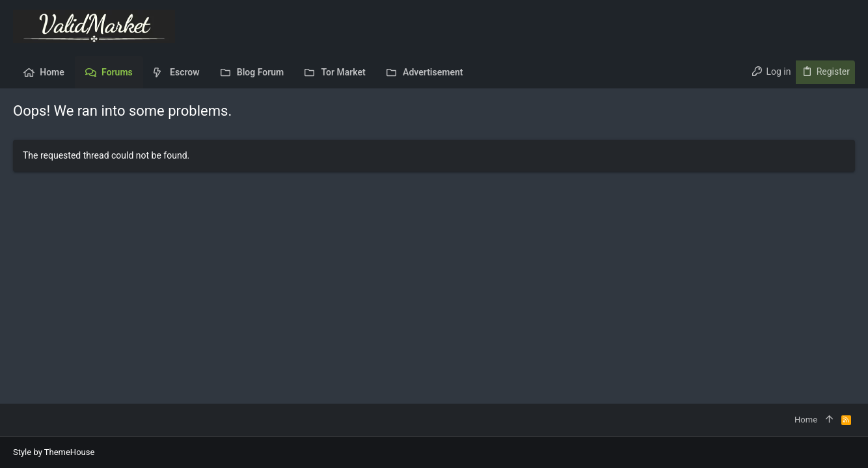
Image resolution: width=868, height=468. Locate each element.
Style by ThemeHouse (54, 452)
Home (806, 420)
